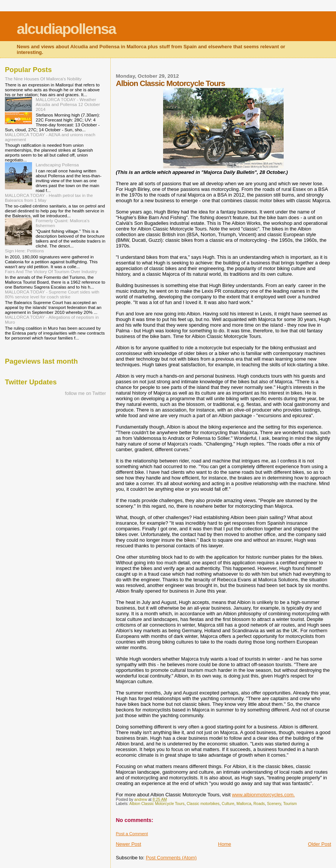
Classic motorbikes (203, 804)
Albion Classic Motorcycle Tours (157, 804)
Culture (228, 804)
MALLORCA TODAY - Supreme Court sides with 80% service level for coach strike (52, 294)
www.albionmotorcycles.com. (263, 795)
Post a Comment (132, 834)
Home (225, 844)
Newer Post (128, 844)
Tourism (290, 804)
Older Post (320, 844)
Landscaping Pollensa (57, 165)
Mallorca (244, 804)
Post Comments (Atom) (171, 858)
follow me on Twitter (86, 393)
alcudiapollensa (66, 29)
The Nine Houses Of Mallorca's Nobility (43, 79)
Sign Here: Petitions (24, 251)
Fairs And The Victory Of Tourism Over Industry (51, 271)
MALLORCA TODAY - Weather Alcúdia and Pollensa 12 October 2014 (68, 104)
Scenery (274, 804)
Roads (259, 804)
